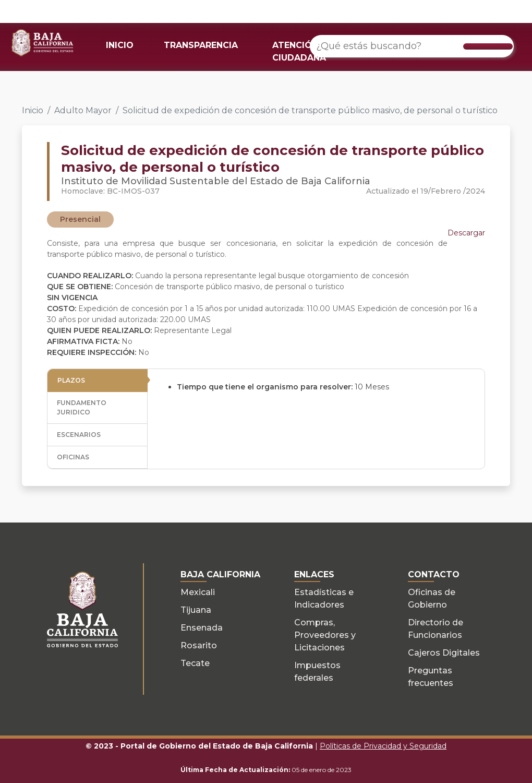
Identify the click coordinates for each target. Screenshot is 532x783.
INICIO (120, 45)
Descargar (466, 233)
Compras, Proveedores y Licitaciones (325, 635)
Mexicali (198, 592)
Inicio (33, 110)
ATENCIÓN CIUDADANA (299, 51)
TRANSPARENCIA (201, 45)
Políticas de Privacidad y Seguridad (383, 746)
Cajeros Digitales (444, 653)
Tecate (195, 663)
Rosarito (199, 645)
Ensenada (202, 628)
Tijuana (196, 610)
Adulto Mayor (83, 110)
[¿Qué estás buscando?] (412, 46)
